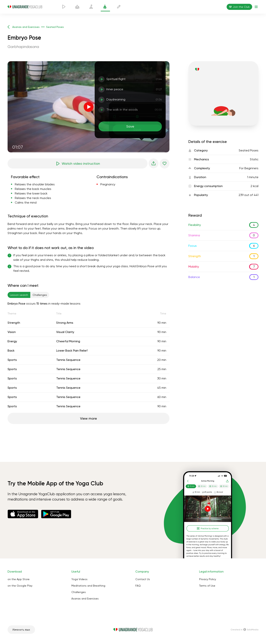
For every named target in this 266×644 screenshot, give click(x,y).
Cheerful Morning (68, 341)
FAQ (138, 586)
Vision (12, 332)
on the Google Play (20, 586)
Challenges (79, 592)
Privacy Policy (208, 579)
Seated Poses (249, 150)
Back (11, 351)
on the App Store (19, 579)
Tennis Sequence (68, 360)
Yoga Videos (79, 579)
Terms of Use (207, 586)
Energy (12, 341)
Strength (14, 323)
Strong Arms (65, 323)
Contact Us (143, 579)
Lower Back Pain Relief (72, 351)
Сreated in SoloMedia (245, 630)
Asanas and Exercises (85, 599)
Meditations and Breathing (88, 586)
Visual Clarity (65, 332)
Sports (12, 360)
